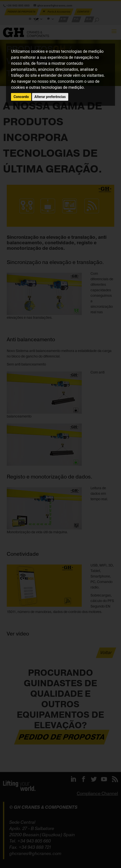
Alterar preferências (50, 97)
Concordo (21, 97)
